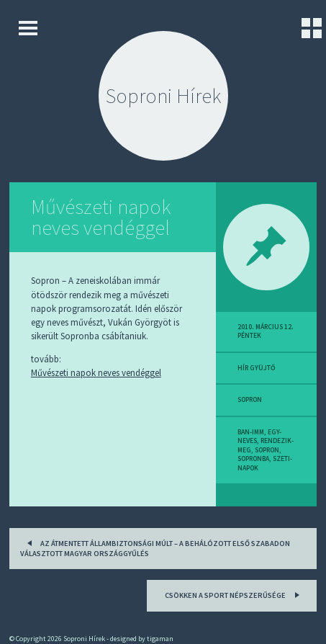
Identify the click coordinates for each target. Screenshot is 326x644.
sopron (250, 400)
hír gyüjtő (256, 368)
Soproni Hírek (163, 96)
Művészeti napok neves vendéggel (101, 217)
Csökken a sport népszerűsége (234, 594)
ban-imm (251, 432)
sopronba (253, 459)
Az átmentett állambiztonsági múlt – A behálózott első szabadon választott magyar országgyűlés (155, 547)
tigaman (160, 639)
